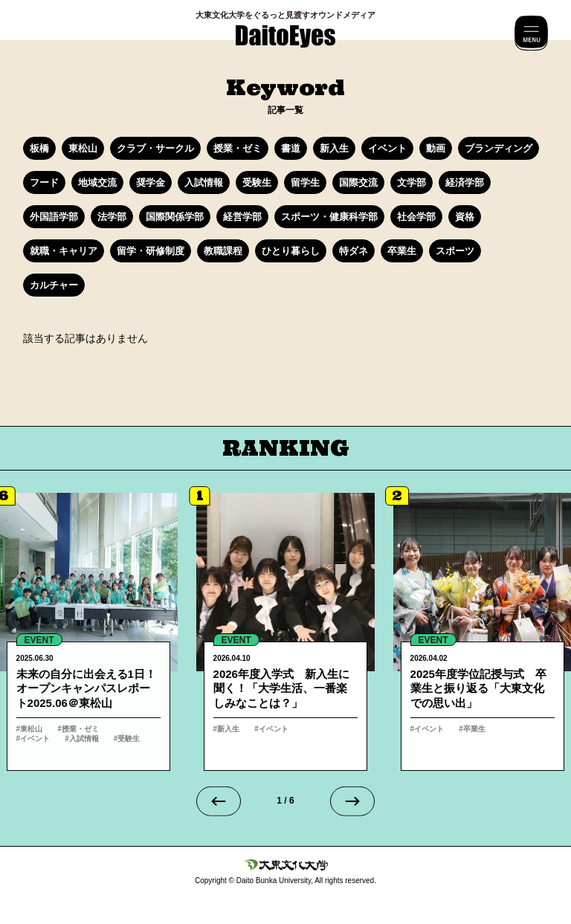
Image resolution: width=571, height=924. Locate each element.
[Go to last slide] (219, 801)
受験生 (257, 182)
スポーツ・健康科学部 (329, 217)
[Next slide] (352, 801)
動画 (436, 148)
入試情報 (204, 182)
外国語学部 (54, 217)
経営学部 (242, 217)
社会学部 (416, 217)
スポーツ (455, 251)
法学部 (112, 217)
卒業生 (402, 251)
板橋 (39, 148)
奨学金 (151, 182)
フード (44, 182)
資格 (465, 217)
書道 (291, 148)
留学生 (305, 182)
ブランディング (499, 148)
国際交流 (358, 182)
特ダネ (354, 251)
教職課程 (223, 251)
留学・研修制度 (151, 251)
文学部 (412, 182)
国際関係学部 (175, 217)
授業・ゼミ (238, 148)
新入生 (334, 148)
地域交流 (97, 182)
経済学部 (465, 182)
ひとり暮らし (291, 251)
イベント (387, 148)
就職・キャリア (64, 251)
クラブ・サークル (155, 148)
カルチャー (54, 285)
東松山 (83, 148)
